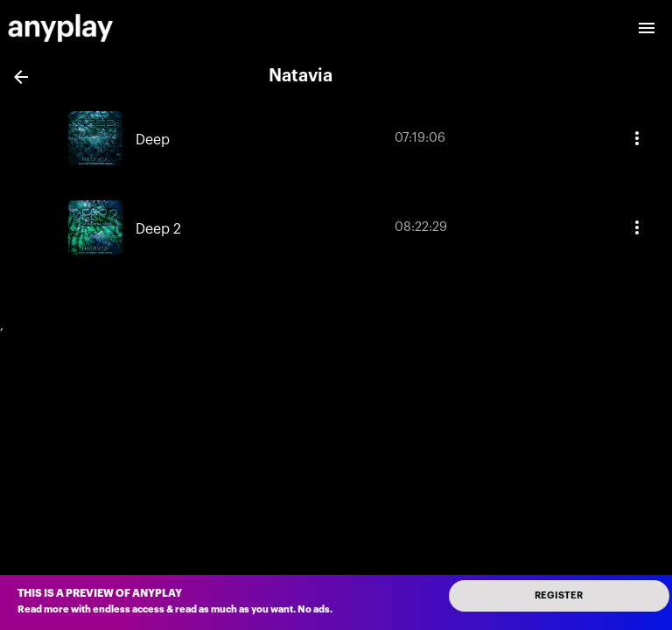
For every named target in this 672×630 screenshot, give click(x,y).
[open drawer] (647, 28)
